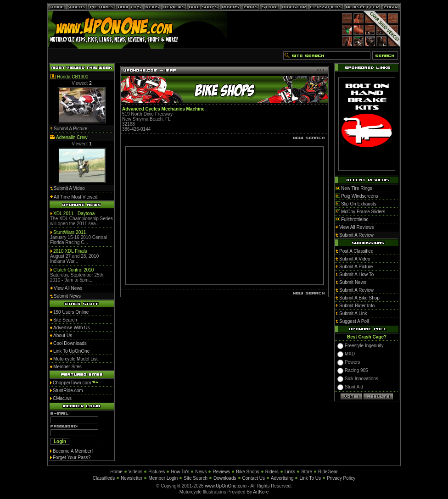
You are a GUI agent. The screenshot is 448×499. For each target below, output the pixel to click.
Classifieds (104, 478)
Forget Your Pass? (72, 457)
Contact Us (254, 478)
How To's (180, 472)
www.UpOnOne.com (226, 486)
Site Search (196, 478)
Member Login (163, 478)
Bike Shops (248, 472)
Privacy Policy (341, 478)
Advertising (282, 478)
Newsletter (132, 478)
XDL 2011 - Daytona (74, 213)
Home (116, 472)
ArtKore (261, 492)
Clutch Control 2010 (73, 270)
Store (307, 472)
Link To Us (310, 478)
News (201, 472)
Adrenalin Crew (72, 137)
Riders (272, 472)
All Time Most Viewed (76, 197)
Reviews (221, 472)
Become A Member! (73, 451)
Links (290, 472)
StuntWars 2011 (70, 232)
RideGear (328, 472)
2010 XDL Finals (70, 251)
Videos (135, 472)
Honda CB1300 (73, 77)
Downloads (225, 478)
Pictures (157, 472)
